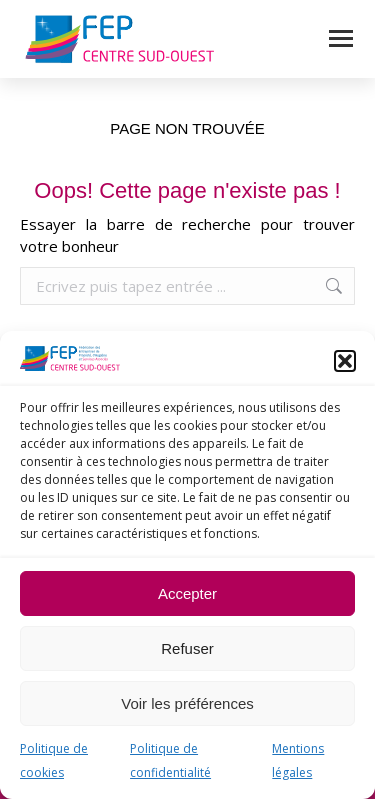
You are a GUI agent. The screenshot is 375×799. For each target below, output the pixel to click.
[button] (345, 361)
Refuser (187, 648)
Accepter (187, 593)
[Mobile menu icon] (341, 38)
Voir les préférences (187, 703)
